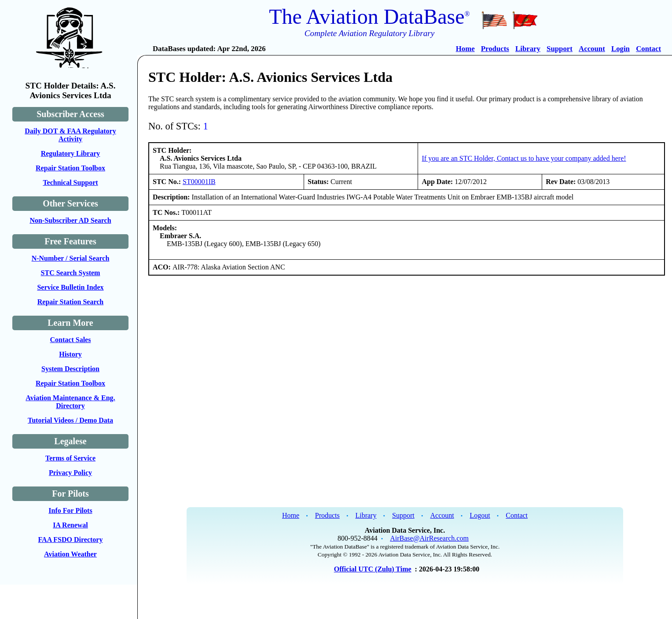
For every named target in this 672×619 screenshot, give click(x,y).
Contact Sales (71, 340)
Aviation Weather (70, 554)
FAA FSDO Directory (71, 540)
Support (560, 49)
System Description (70, 369)
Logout (480, 515)
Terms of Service (70, 458)
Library (528, 49)
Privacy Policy (70, 473)
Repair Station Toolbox (70, 168)
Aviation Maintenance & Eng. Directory (70, 402)
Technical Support (70, 182)
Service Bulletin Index (70, 287)
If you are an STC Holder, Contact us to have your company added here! (524, 158)
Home (465, 49)
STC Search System (71, 273)
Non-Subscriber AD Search (70, 220)
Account (592, 49)
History (70, 354)
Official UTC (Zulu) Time (373, 569)
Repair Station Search (71, 302)
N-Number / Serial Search (71, 258)
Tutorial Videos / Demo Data (70, 420)
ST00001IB (199, 182)
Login (621, 49)
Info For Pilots (70, 510)
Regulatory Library (71, 153)
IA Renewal (70, 525)
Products (495, 49)
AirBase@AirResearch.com (429, 538)
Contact (648, 49)
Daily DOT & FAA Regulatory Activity (70, 135)
